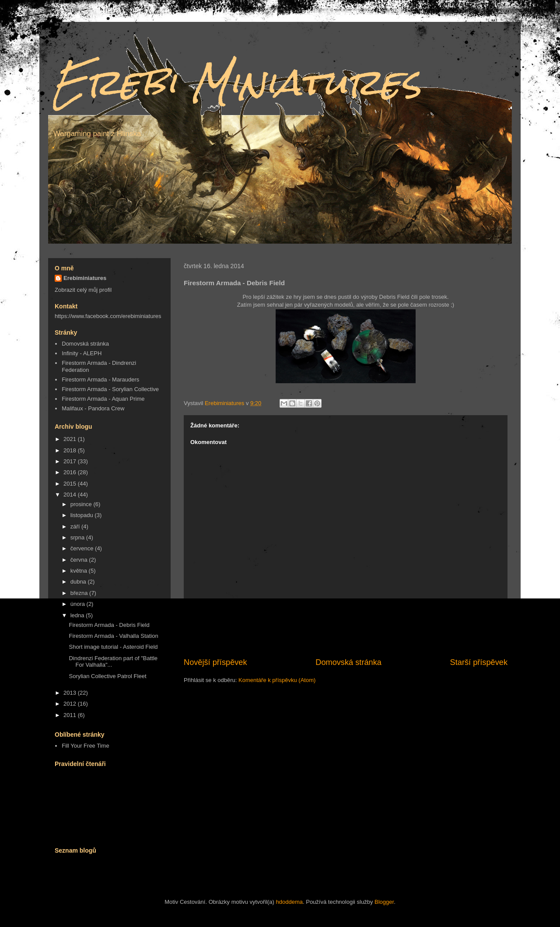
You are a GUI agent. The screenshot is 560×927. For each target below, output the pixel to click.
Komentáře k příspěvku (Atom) (277, 680)
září (76, 526)
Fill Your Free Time (85, 746)
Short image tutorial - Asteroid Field (113, 647)
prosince (82, 504)
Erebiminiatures (85, 278)
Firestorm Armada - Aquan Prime (103, 399)
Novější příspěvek (215, 662)
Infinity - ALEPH (82, 353)
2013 (71, 693)
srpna (78, 537)
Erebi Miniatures (237, 82)
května (80, 571)
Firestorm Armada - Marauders (100, 380)
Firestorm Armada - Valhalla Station (113, 636)
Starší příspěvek (479, 662)
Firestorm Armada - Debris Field (109, 625)
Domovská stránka (348, 662)
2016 (71, 472)
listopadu (83, 515)
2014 (71, 495)
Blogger (384, 902)
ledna (78, 615)
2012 (71, 704)
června (80, 560)
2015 (71, 484)
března (80, 593)
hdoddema (289, 902)
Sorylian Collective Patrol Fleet (107, 676)
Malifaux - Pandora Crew (93, 408)
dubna (79, 582)
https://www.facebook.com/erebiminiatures (108, 316)
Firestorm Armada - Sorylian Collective (110, 389)
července (83, 548)
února (79, 604)
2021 (71, 439)
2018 (71, 450)
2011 (71, 715)
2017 (71, 461)
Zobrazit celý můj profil (83, 290)
